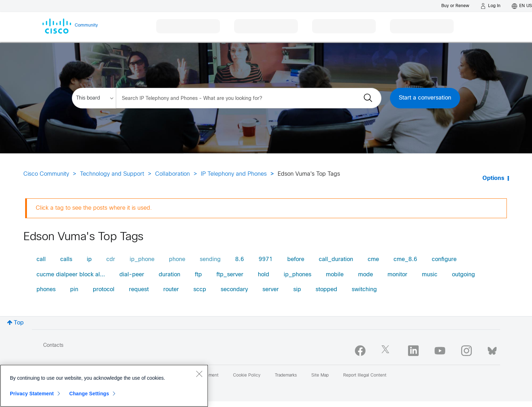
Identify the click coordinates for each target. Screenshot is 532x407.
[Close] (199, 374)
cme (373, 259)
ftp (198, 275)
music (430, 275)
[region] (104, 386)
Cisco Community (46, 174)
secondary (234, 290)
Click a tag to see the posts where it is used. (94, 208)
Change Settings (89, 394)
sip (297, 290)
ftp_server (230, 275)
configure (444, 259)
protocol (104, 290)
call (41, 259)
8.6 (240, 259)
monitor (397, 275)
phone (177, 259)
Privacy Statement (32, 394)
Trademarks (286, 375)
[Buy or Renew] (455, 6)
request (139, 290)
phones (46, 290)
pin (74, 290)
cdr (111, 259)
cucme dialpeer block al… (71, 275)
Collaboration (172, 174)
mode (366, 275)
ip (89, 259)
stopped (326, 290)
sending (210, 259)
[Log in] (491, 6)
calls (66, 259)
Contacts (53, 346)
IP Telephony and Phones (234, 174)
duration (169, 275)
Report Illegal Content (365, 375)
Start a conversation (425, 98)
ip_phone (142, 259)
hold (264, 275)
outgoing (463, 275)
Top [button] (19, 323)
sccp (200, 290)
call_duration (336, 259)
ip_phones (298, 275)
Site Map (320, 375)
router (171, 290)
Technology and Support (112, 174)
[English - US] (522, 6)
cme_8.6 (405, 259)
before (296, 259)
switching (364, 290)
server (271, 290)
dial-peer (132, 275)
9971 (266, 259)
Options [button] (493, 178)
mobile (335, 275)
